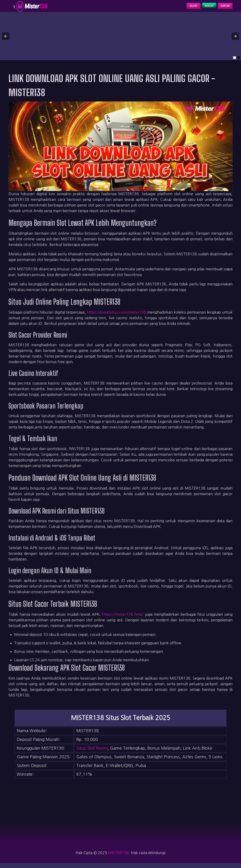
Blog (176, 8)
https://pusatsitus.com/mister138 (116, 317)
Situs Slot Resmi (92, 753)
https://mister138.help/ (123, 619)
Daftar (221, 8)
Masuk (197, 8)
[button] (6, 41)
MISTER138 (118, 858)
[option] (235, 63)
